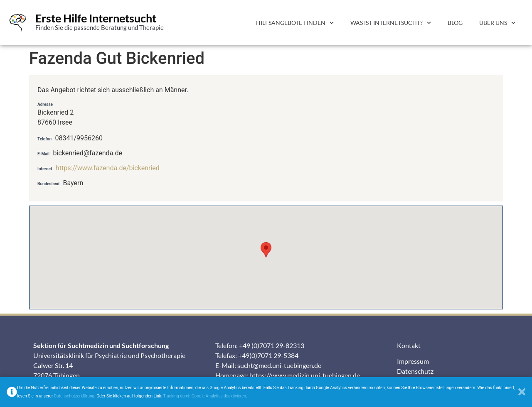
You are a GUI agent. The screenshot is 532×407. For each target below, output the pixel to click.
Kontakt (409, 345)
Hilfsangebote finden (295, 23)
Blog (455, 23)
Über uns (497, 23)
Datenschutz (415, 371)
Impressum (413, 361)
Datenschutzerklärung (74, 396)
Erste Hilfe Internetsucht (96, 18)
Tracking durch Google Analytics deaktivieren (205, 396)
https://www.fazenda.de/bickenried (108, 168)
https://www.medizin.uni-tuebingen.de (305, 375)
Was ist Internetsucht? (391, 23)
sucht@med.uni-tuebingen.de (279, 365)
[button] (266, 250)
